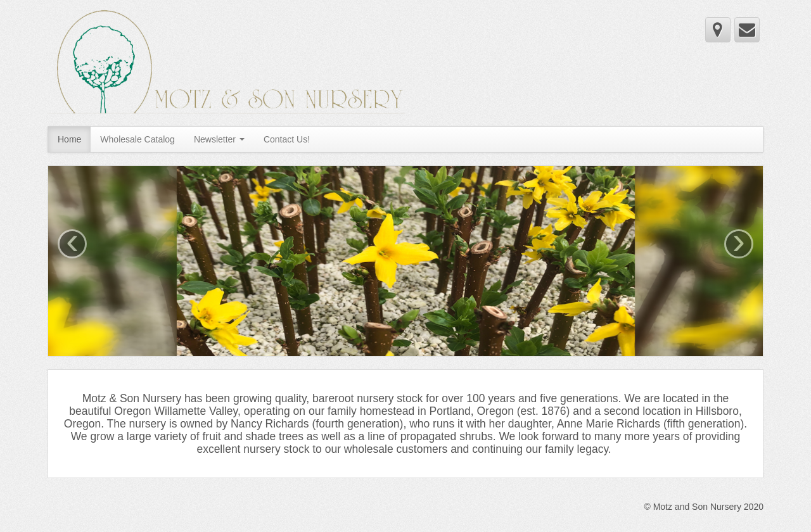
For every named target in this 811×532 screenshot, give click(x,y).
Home (69, 139)
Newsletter (219, 139)
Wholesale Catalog (137, 139)
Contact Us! (287, 139)
